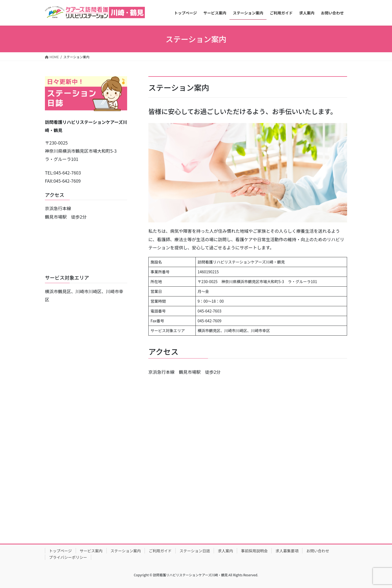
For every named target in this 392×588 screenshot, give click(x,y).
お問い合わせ (318, 551)
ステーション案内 (126, 551)
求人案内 (225, 551)
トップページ (60, 551)
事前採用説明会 (254, 551)
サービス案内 (91, 551)
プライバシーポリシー (68, 557)
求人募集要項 (287, 551)
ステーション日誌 (195, 551)
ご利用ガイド (160, 551)
